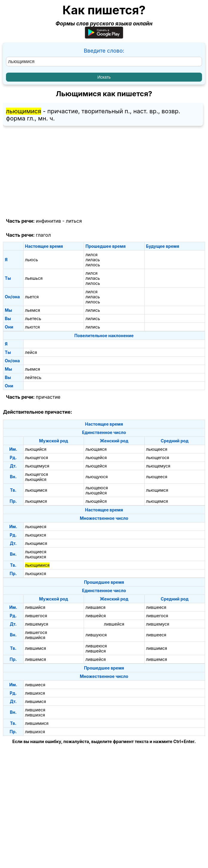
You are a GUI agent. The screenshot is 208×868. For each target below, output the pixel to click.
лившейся (96, 616)
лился (91, 255)
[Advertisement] (104, 172)
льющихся (36, 535)
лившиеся (35, 685)
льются (33, 327)
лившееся (156, 607)
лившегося (36, 616)
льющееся (157, 449)
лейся (31, 352)
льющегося (37, 457)
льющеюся (97, 488)
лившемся (36, 659)
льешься (34, 278)
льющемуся (37, 466)
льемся (33, 310)
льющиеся (36, 527)
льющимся (36, 490)
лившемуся (37, 624)
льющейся (96, 457)
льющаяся (96, 449)
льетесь (33, 318)
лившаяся (95, 607)
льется (32, 297)
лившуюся (96, 635)
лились (93, 310)
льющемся (36, 501)
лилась (93, 260)
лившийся (35, 607)
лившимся (36, 648)
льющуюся (97, 477)
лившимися (37, 723)
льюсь (32, 260)
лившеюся (96, 646)
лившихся (35, 693)
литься (74, 221)
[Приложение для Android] (104, 37)
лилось (93, 265)
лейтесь (33, 377)
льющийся (36, 449)
